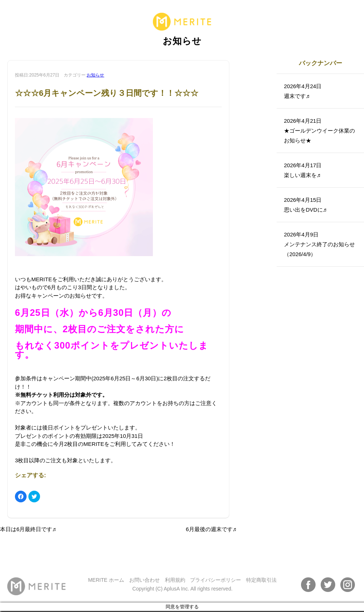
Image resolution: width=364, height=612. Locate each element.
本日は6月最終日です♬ (28, 529)
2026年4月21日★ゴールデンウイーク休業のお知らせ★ (319, 131)
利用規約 (175, 580)
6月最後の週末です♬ (211, 529)
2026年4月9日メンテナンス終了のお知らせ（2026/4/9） (319, 244)
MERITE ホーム (106, 580)
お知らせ (95, 75)
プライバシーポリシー (215, 580)
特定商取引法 (261, 580)
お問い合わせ (145, 580)
